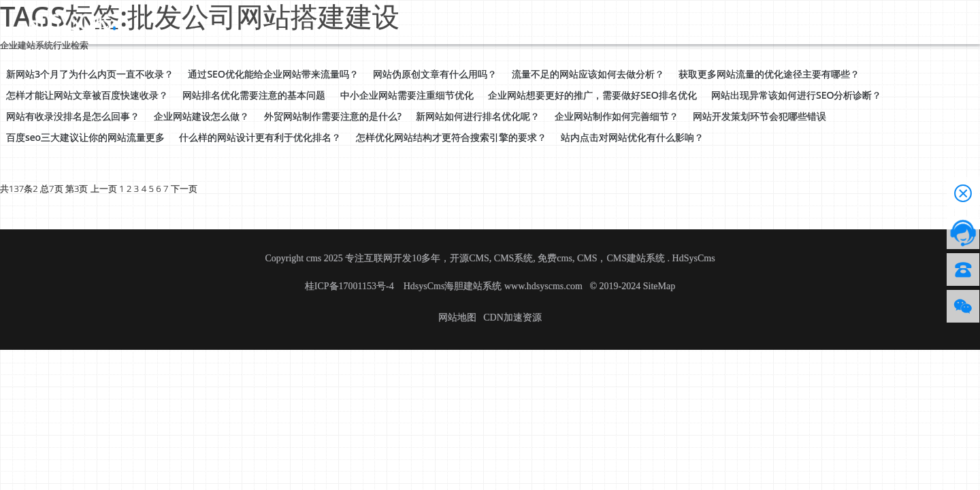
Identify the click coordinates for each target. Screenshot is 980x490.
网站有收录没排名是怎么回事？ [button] (73, 116)
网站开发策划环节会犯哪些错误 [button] (759, 116)
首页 (158, 21)
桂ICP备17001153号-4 (350, 286)
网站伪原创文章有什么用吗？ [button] (435, 74)
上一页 (104, 189)
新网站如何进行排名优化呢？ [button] (478, 116)
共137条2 (19, 189)
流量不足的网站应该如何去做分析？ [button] (588, 74)
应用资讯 (312, 21)
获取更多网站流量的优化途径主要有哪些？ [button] (769, 74)
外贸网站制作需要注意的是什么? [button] (333, 116)
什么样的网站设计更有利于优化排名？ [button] (260, 137)
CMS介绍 (257, 21)
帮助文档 (366, 21)
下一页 (184, 189)
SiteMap (659, 286)
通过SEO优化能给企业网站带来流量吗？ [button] (273, 74)
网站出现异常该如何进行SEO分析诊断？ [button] (796, 95)
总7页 (51, 189)
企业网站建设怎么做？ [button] (201, 116)
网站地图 (457, 317)
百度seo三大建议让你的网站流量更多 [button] (85, 137)
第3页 (77, 189)
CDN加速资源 (512, 317)
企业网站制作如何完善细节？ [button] (617, 116)
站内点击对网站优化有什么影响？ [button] (632, 137)
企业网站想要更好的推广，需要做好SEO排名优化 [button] (592, 95)
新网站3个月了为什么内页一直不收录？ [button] (90, 74)
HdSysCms (694, 258)
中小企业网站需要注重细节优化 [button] (407, 95)
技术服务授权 (431, 21)
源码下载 (201, 21)
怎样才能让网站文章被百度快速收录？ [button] (87, 95)
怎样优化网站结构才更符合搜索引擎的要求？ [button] (451, 137)
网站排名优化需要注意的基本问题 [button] (254, 95)
